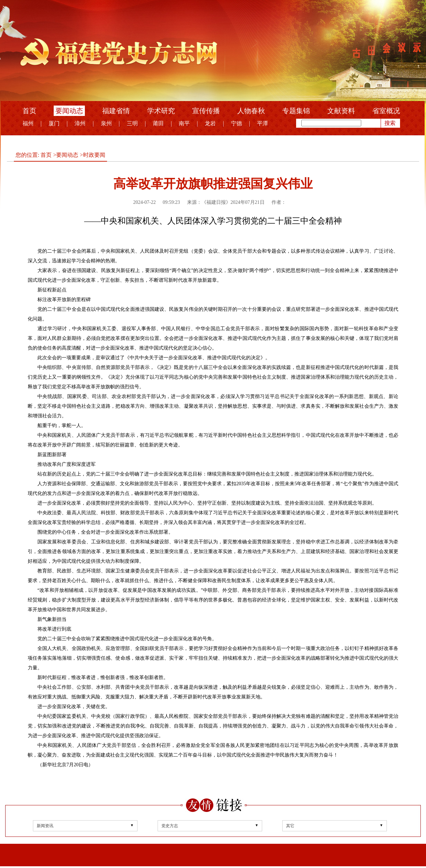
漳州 (80, 123)
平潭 (263, 123)
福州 (28, 123)
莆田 (158, 123)
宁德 (237, 123)
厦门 (54, 123)
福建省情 (116, 111)
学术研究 (161, 111)
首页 (29, 111)
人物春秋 (251, 111)
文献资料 (341, 111)
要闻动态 (69, 111)
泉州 (106, 123)
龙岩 (210, 123)
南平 (184, 123)
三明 (132, 123)
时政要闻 (94, 155)
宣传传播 (206, 111)
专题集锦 (296, 111)
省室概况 (386, 111)
